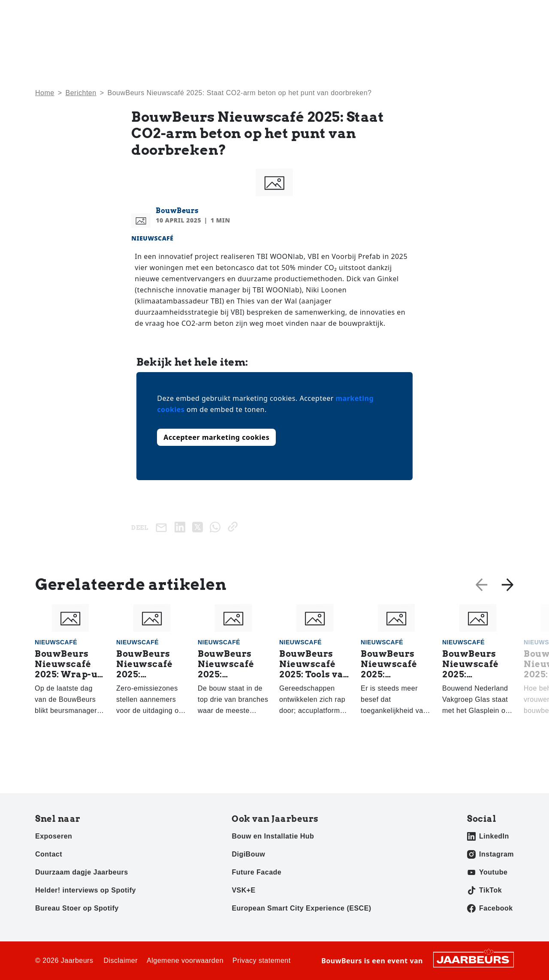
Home (314, 39)
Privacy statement (262, 960)
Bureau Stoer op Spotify (77, 908)
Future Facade (256, 872)
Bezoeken (49, 12)
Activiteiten (399, 39)
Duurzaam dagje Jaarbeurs (82, 872)
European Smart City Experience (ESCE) (301, 908)
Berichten (81, 93)
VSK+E (243, 890)
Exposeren (84, 12)
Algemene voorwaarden (185, 960)
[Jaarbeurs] (474, 959)
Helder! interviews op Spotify (86, 890)
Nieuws (352, 39)
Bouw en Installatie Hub (273, 836)
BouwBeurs (177, 211)
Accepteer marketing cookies (216, 437)
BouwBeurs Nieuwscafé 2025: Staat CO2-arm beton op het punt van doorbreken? (239, 93)
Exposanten (453, 39)
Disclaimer (121, 960)
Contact (466, 12)
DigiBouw (248, 854)
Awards (502, 39)
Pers (112, 12)
